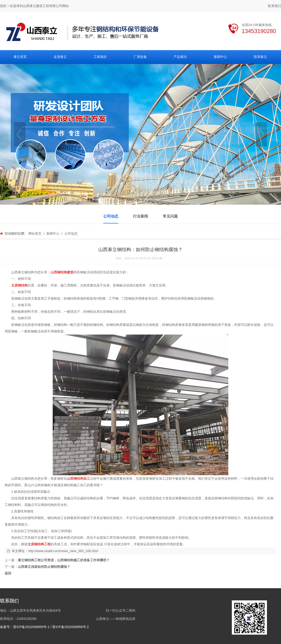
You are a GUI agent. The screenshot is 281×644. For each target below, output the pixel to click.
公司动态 (70, 233)
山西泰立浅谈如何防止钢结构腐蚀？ (44, 567)
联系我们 (274, 6)
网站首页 (35, 233)
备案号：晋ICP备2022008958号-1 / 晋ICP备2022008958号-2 (44, 627)
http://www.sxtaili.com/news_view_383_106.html (63, 551)
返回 (8, 573)
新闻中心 (53, 233)
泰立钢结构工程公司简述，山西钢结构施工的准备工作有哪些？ (64, 560)
